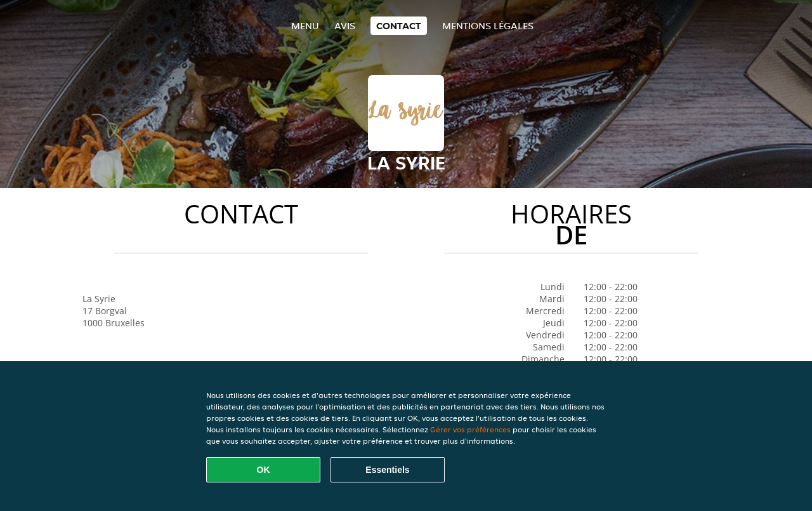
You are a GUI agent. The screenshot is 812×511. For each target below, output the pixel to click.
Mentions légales (488, 26)
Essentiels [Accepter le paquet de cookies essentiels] (387, 470)
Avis (345, 26)
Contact (399, 26)
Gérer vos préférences (470, 429)
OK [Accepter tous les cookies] (264, 470)
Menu (305, 26)
